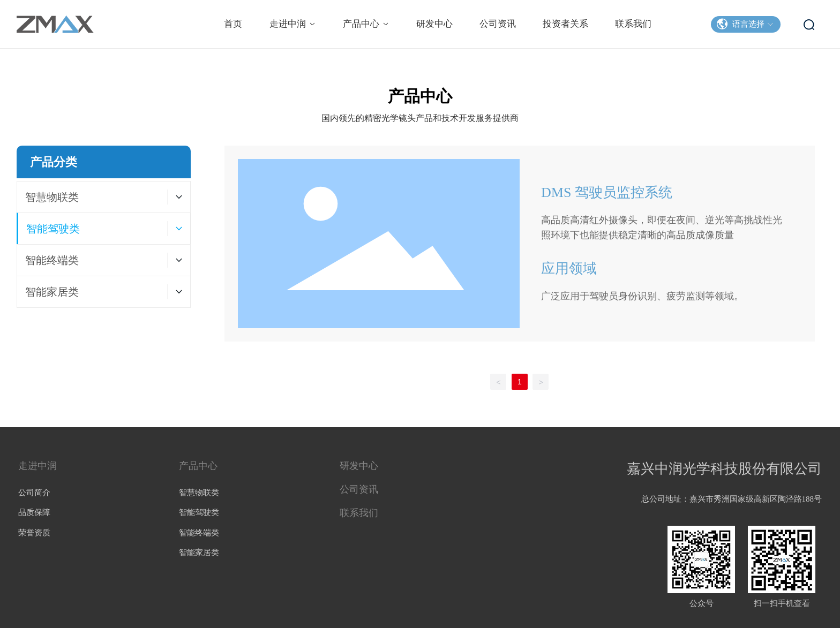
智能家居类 (199, 553)
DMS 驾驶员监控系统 (607, 192)
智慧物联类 (199, 493)
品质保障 (34, 512)
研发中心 (359, 466)
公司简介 (34, 493)
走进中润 (37, 466)
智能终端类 (199, 533)
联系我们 (359, 513)
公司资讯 (359, 489)
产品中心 (198, 466)
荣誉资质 (34, 533)
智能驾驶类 (199, 512)
